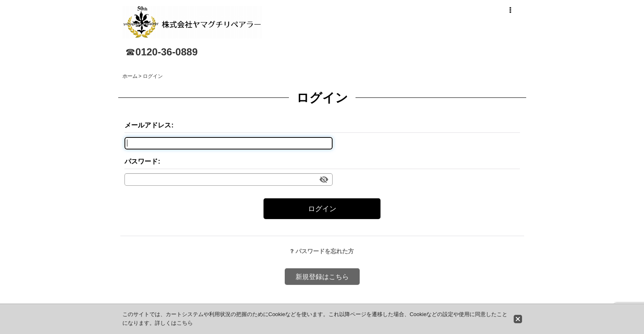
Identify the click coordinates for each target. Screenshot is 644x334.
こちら (185, 323)
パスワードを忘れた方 (322, 251)
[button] (510, 10)
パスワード (141, 161)
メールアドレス (148, 125)
